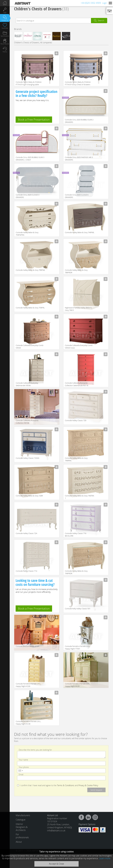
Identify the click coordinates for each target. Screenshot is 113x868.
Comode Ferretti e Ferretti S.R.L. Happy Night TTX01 (78, 647)
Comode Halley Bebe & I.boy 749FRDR (76, 572)
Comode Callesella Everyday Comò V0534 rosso (79, 347)
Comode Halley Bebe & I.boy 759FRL (30, 308)
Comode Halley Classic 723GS (27, 458)
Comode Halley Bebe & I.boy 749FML (80, 232)
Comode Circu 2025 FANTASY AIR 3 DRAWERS (79, 159)
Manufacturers (22, 815)
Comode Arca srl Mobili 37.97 (27, 646)
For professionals (22, 836)
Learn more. (105, 858)
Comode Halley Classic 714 (26, 571)
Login (105, 3)
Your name (23, 760)
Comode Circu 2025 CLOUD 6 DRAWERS (77, 196)
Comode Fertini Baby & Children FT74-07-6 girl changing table (29, 83)
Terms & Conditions (66, 785)
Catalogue (21, 820)
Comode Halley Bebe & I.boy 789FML (30, 270)
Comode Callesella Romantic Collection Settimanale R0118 (77, 384)
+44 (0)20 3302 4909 (91, 3)
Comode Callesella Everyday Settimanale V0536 (27, 384)
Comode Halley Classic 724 (26, 533)
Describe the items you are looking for (35, 750)
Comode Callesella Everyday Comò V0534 (30, 347)
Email (21, 774)
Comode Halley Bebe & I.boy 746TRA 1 (80, 497)
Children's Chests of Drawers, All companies (33, 43)
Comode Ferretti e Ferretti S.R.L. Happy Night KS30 (28, 685)
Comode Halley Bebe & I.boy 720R (29, 496)
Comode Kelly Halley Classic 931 (78, 609)
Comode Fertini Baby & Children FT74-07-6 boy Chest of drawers (78, 83)
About (19, 842)
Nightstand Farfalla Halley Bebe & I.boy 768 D (78, 309)
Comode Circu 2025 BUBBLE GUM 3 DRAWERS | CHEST (30, 159)
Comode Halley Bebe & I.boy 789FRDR (76, 271)
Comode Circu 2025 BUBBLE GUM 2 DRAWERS (79, 121)
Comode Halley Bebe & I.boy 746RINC (76, 459)
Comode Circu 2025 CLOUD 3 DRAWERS (27, 196)
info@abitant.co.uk (56, 831)
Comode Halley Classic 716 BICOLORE (76, 535)
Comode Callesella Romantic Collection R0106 (27, 422)
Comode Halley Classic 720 (76, 420)
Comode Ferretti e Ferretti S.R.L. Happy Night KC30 (28, 723)
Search (101, 20)
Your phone (24, 767)
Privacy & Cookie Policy (88, 785)
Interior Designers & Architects (22, 827)
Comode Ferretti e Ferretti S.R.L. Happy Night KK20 (78, 685)
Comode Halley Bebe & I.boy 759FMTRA (27, 234)
